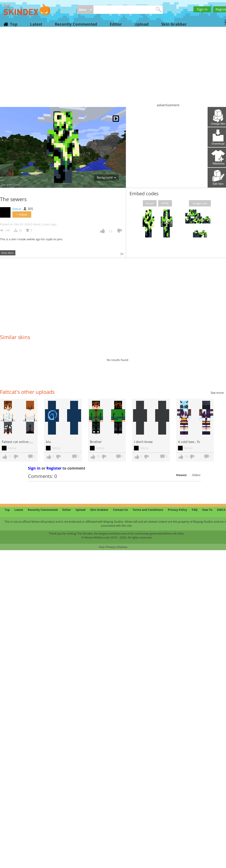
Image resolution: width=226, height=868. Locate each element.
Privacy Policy (177, 510)
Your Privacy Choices (113, 547)
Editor (116, 24)
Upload (142, 24)
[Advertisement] (114, 69)
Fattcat (17, 209)
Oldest (196, 475)
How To (207, 510)
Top (14, 24)
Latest (36, 24)
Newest (181, 475)
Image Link (200, 203)
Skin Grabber (174, 24)
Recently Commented (76, 24)
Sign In (202, 9)
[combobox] (85, 10)
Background (106, 177)
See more (217, 393)
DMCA (221, 510)
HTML (165, 203)
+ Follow (22, 214)
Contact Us (120, 510)
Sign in (34, 468)
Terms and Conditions (148, 510)
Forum (150, 203)
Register (54, 468)
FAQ (195, 510)
